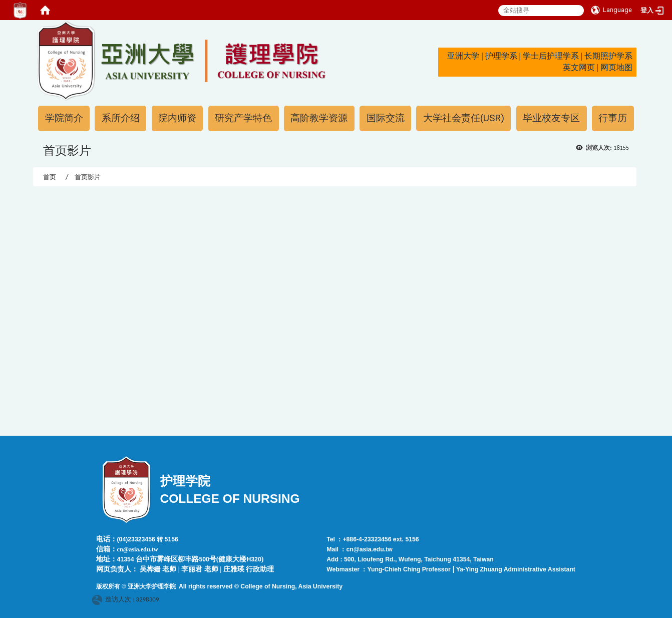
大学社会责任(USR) (464, 118)
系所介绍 (121, 118)
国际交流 (386, 118)
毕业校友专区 (551, 118)
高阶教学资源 (319, 118)
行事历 (613, 118)
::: (32, 24)
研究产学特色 (243, 118)
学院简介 (64, 118)
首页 (50, 177)
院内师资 (177, 118)
